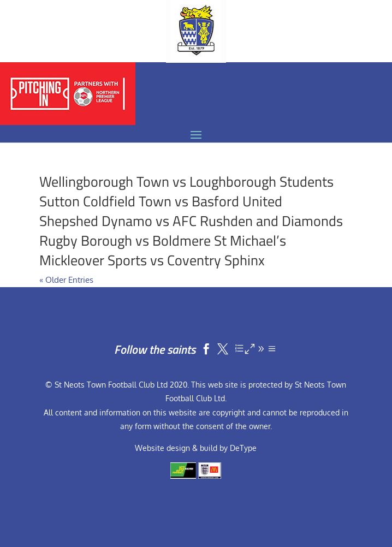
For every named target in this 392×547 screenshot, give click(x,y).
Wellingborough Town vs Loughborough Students (186, 182)
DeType (243, 448)
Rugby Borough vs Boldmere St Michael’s (163, 240)
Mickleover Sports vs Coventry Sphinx (152, 260)
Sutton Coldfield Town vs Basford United (161, 201)
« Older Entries (66, 280)
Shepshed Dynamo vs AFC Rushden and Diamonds (191, 221)
